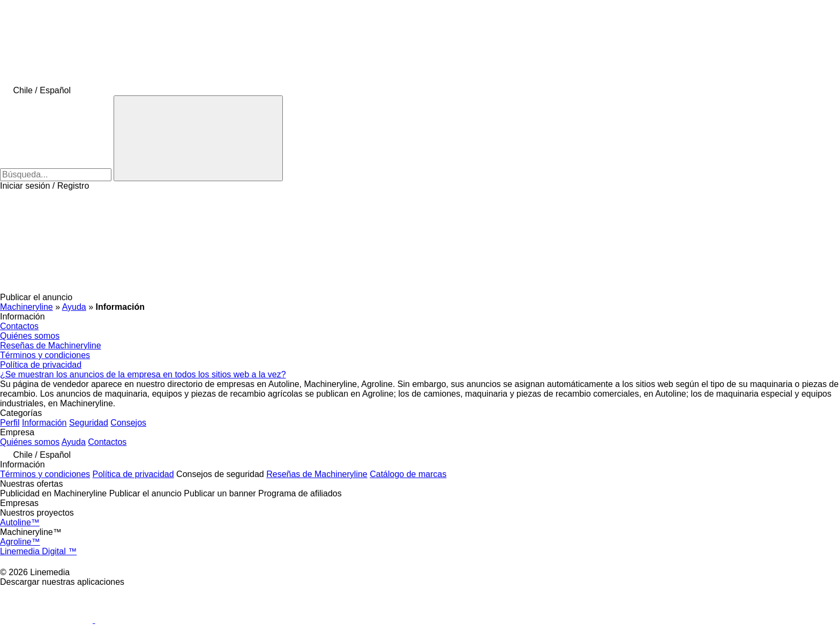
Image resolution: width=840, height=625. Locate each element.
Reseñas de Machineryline (51, 345)
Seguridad (89, 423)
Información (44, 423)
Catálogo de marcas (408, 474)
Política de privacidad (41, 365)
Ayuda (74, 442)
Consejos (128, 423)
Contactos (19, 326)
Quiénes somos (30, 336)
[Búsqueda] (198, 138)
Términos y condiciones (45, 355)
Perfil (10, 423)
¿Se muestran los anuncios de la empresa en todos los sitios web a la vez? (143, 374)
